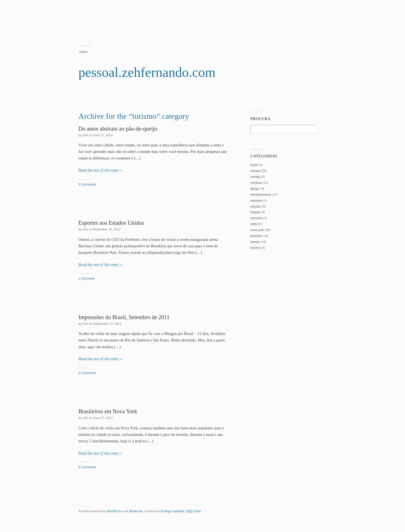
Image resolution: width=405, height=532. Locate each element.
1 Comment (87, 278)
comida (255, 177)
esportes (256, 200)
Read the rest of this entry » (100, 170)
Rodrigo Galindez (173, 511)
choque (255, 171)
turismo (255, 248)
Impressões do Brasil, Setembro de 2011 (124, 317)
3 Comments (87, 373)
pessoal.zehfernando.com (147, 72)
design (255, 189)
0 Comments (87, 184)
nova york (257, 230)
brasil (254, 165)
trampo (255, 242)
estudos (256, 206)
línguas (255, 212)
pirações (256, 236)
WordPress (114, 511)
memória (256, 218)
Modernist (136, 511)
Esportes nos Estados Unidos (111, 223)
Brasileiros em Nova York (108, 411)
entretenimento (261, 194)
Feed (193, 511)
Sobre (84, 52)
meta (254, 224)
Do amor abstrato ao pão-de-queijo (118, 129)
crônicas (256, 183)
